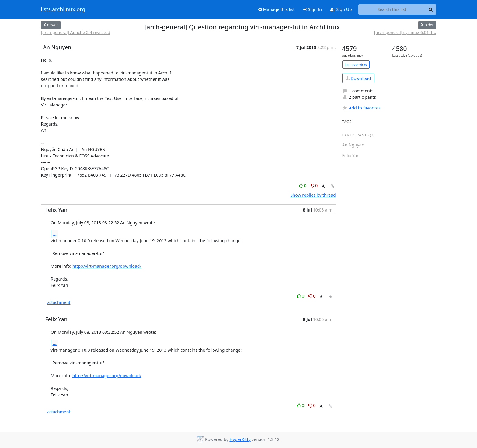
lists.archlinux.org (63, 9)
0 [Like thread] (303, 186)
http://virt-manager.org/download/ (107, 266)
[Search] (431, 9)
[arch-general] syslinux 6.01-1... (405, 32)
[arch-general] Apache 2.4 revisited (76, 32)
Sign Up (341, 9)
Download (358, 78)
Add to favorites (361, 108)
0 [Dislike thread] (314, 186)
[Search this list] (392, 9)
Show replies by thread (313, 195)
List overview (356, 65)
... (55, 234)
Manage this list (277, 9)
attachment (59, 302)
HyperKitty (240, 439)
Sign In (313, 9)
